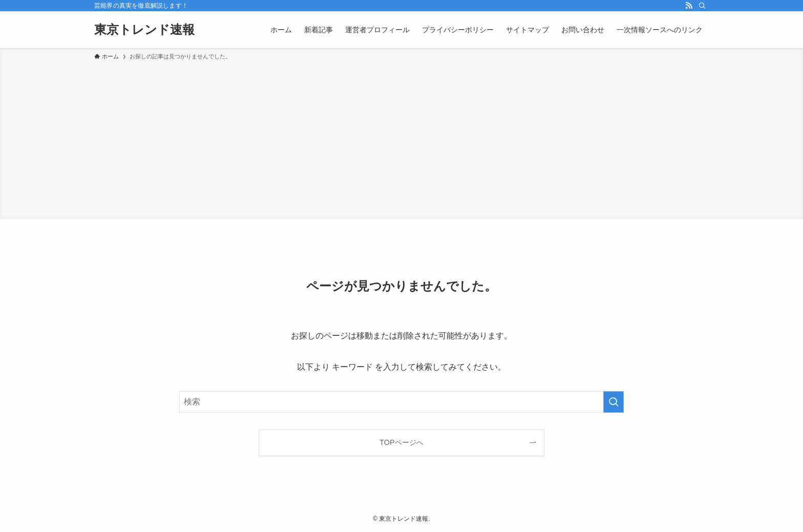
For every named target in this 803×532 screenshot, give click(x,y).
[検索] (702, 6)
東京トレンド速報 (144, 30)
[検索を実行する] (614, 402)
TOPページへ (401, 442)
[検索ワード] (401, 402)
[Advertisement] (401, 138)
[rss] (689, 6)
